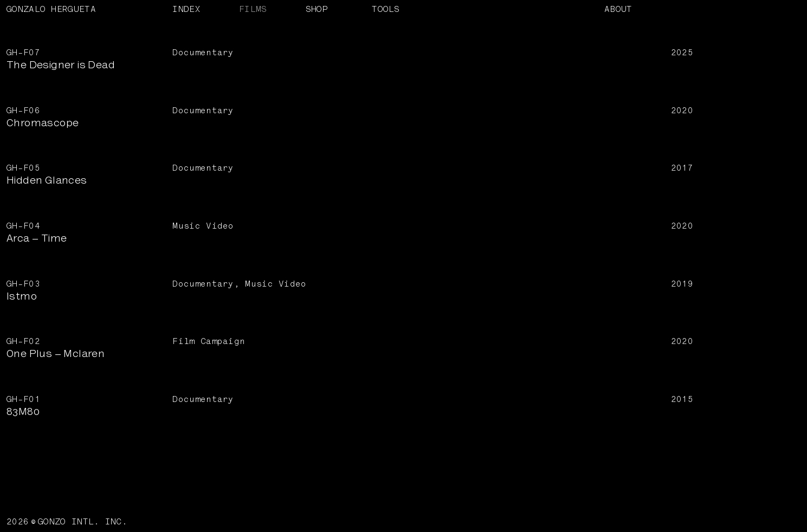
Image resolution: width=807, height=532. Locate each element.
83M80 (23, 412)
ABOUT (618, 9)
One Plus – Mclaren (56, 354)
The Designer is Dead (61, 66)
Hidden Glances (47, 181)
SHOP (317, 9)
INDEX (186, 9)
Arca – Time (37, 239)
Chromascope (43, 124)
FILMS (253, 9)
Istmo (22, 297)
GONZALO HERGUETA (51, 9)
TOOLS (386, 9)
